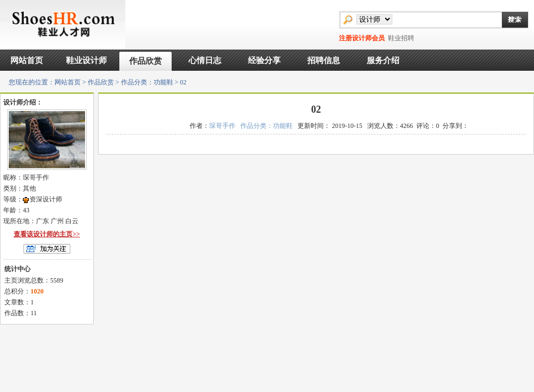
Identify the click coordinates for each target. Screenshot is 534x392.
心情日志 (205, 60)
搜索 (509, 20)
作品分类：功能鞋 (147, 82)
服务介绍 (383, 60)
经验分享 (264, 60)
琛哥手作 (222, 126)
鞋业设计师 (86, 60)
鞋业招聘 (401, 38)
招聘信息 (324, 60)
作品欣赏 (145, 61)
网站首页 (27, 60)
